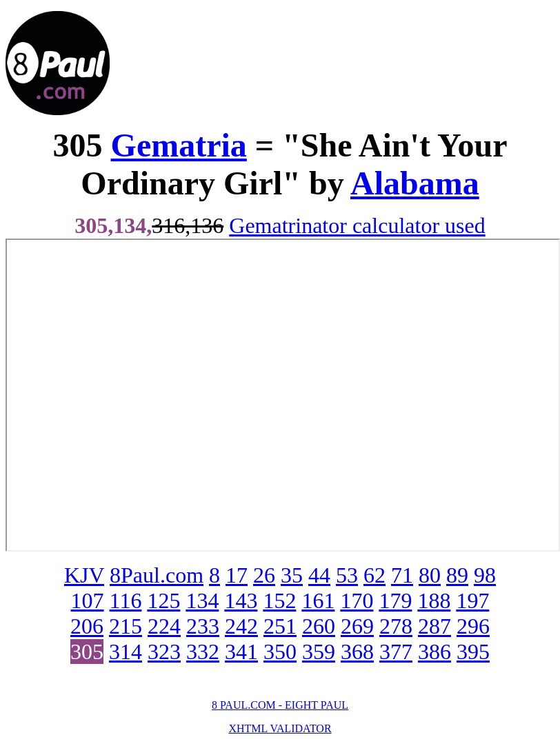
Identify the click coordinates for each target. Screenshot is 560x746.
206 (87, 626)
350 (280, 652)
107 (88, 601)
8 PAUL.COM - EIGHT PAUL (280, 705)
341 (241, 652)
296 (473, 626)
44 (319, 575)
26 (264, 575)
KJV (84, 575)
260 (319, 626)
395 (473, 652)
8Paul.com (157, 575)
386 (434, 652)
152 (279, 601)
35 (292, 575)
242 (241, 626)
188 (434, 601)
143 (241, 601)
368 (357, 652)
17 (237, 575)
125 (163, 601)
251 (280, 626)
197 (472, 601)
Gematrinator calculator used (357, 225)
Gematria (179, 145)
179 (395, 601)
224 (164, 626)
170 (357, 601)
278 (396, 626)
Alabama (415, 183)
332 (203, 652)
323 (164, 652)
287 (434, 626)
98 (485, 575)
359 (319, 652)
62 (374, 575)
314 (126, 652)
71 (402, 575)
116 (126, 601)
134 (202, 601)
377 (396, 652)
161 (318, 601)
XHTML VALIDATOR (280, 728)
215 (126, 626)
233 (203, 626)
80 (430, 575)
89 (457, 575)
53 (347, 575)
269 (357, 626)
